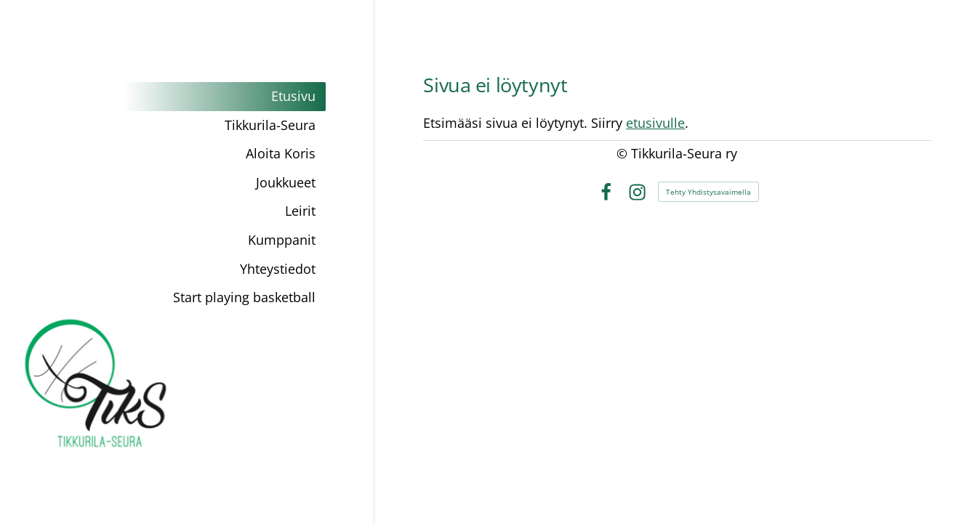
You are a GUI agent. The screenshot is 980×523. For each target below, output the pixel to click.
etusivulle (655, 123)
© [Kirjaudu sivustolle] (624, 153)
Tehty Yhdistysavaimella (708, 192)
